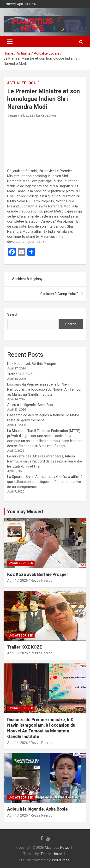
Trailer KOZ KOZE (21, 374)
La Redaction (46, 115)
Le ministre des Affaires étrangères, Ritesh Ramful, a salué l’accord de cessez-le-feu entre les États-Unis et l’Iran (45, 461)
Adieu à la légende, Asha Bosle (31, 405)
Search (13, 314)
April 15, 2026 (18, 653)
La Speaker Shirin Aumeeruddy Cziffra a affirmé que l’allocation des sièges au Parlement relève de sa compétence (45, 482)
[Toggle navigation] (10, 42)
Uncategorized (21, 563)
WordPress (61, 860)
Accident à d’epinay (27, 279)
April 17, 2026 (18, 581)
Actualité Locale (23, 83)
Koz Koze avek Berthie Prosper (32, 364)
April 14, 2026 (18, 743)
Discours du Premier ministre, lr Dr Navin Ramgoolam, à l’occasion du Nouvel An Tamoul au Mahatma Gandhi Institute (44, 389)
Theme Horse (51, 854)
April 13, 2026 (18, 815)
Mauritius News (57, 848)
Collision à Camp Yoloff (59, 294)
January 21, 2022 (20, 115)
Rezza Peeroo (42, 581)
